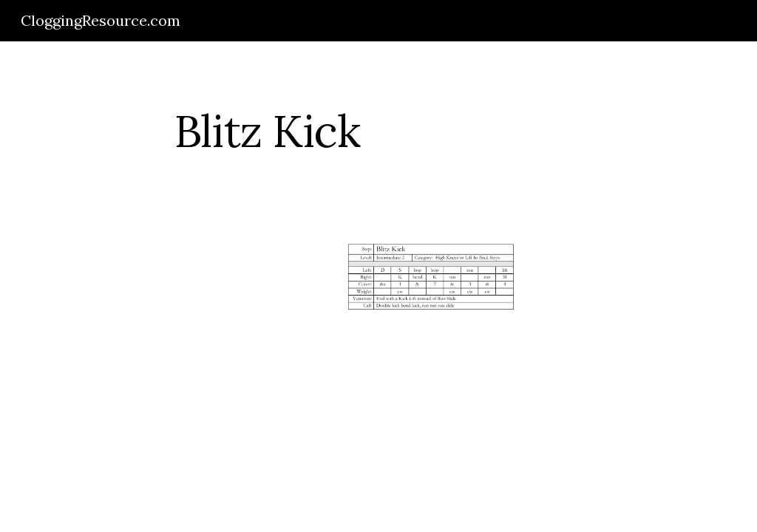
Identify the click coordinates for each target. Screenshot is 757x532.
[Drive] (150, 308)
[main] (267, 131)
